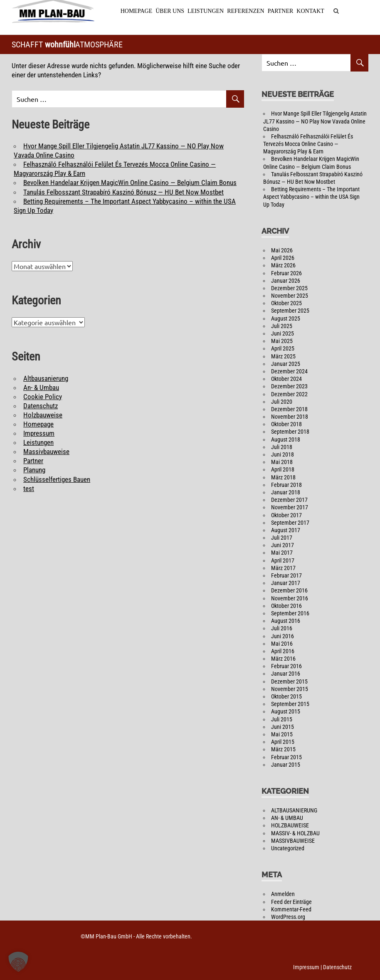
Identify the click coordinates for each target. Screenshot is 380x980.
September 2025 (290, 311)
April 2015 (283, 742)
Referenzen (245, 11)
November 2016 (290, 598)
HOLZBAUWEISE (290, 826)
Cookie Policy (43, 397)
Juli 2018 (282, 447)
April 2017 (283, 561)
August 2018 (286, 440)
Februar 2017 (286, 576)
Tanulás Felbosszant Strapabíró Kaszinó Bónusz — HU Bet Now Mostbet (123, 192)
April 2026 (283, 258)
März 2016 (283, 659)
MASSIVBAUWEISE (293, 841)
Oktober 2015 (286, 697)
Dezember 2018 (289, 410)
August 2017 (286, 531)
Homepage (136, 11)
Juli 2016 (282, 629)
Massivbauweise (46, 452)
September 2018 (290, 432)
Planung (34, 470)
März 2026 (283, 266)
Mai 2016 (282, 644)
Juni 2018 (283, 455)
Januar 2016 (286, 674)
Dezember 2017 (289, 500)
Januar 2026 (286, 281)
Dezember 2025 (289, 289)
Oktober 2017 (286, 515)
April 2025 (283, 349)
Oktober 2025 (286, 304)
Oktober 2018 (286, 425)
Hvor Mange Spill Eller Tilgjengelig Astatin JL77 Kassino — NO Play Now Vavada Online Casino (315, 121)
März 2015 (283, 750)
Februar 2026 (286, 273)
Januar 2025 (286, 364)
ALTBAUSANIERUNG (294, 811)
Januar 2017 (286, 583)
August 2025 (286, 319)
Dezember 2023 (289, 387)
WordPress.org (288, 917)
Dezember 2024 (289, 372)
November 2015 (290, 689)
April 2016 (283, 652)
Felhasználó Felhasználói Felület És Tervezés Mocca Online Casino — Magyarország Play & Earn (308, 144)
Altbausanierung (46, 378)
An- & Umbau (41, 388)
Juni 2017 (283, 546)
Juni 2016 (283, 636)
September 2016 (290, 614)
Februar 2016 (286, 666)
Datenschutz (41, 406)
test (29, 489)
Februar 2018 (286, 485)
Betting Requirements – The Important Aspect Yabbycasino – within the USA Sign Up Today (311, 197)
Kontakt (310, 11)
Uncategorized (288, 849)
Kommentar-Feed (291, 910)
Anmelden (283, 894)
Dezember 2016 (289, 591)
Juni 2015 (283, 727)
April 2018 (283, 470)
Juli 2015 (282, 719)
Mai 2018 (282, 462)
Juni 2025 (283, 334)
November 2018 (290, 417)
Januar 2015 (286, 765)
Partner (280, 11)
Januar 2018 (286, 493)
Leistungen (205, 11)
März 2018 (283, 477)
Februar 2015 (286, 757)
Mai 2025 (282, 341)
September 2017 (290, 523)
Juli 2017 (282, 538)
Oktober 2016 (286, 606)
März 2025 (283, 356)
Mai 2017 (282, 553)
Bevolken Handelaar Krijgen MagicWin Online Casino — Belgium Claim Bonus (130, 183)
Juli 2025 (282, 326)
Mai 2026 (282, 251)
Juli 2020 (282, 402)
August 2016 (286, 621)
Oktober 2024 (286, 379)
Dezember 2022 (289, 394)
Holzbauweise (43, 415)
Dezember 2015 (289, 682)
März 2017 (283, 568)
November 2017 (290, 508)
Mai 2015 (282, 735)
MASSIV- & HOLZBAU (295, 834)
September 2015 (290, 704)
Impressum (39, 434)
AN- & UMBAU (287, 818)
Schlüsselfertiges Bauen (57, 479)
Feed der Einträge (291, 902)
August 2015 (286, 712)
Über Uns (169, 11)
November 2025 (290, 296)
